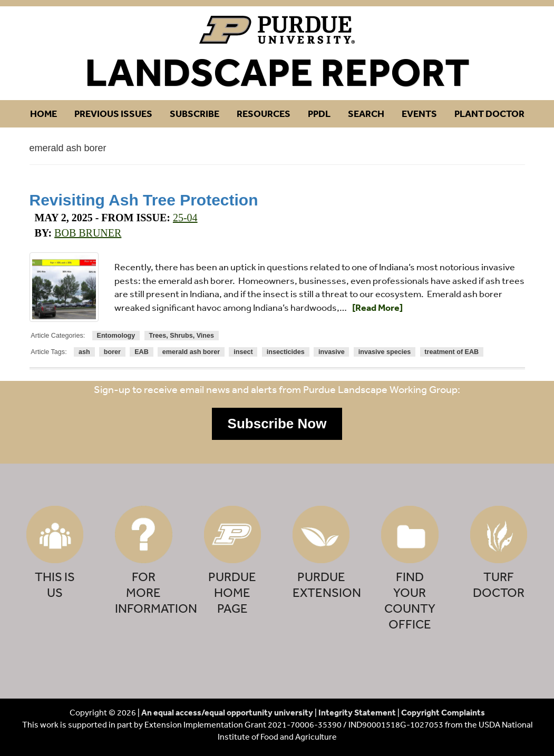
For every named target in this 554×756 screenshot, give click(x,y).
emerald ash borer (191, 352)
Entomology (116, 336)
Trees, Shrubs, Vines (181, 336)
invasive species (385, 352)
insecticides (286, 352)
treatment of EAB (451, 352)
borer (112, 352)
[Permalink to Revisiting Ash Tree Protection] (64, 287)
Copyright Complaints (443, 712)
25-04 (185, 218)
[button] (277, 424)
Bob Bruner (88, 233)
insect (243, 352)
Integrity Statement (357, 712)
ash (84, 352)
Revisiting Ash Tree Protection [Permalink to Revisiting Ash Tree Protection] (144, 200)
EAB (142, 352)
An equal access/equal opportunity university (227, 712)
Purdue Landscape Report (277, 30)
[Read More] (377, 307)
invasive (332, 352)
